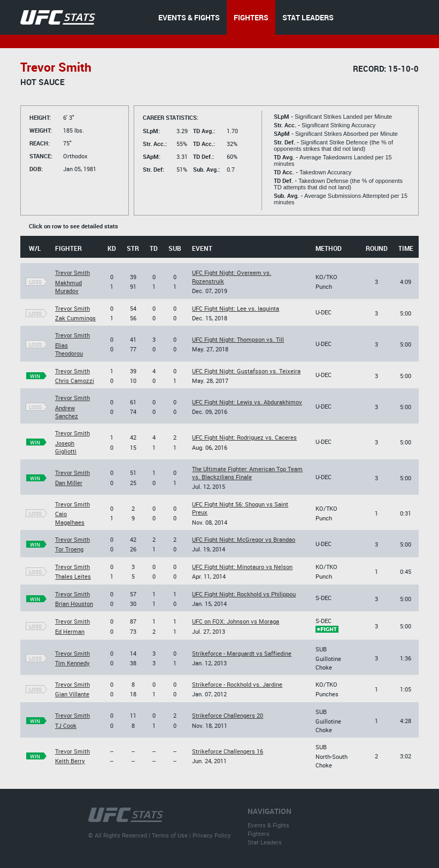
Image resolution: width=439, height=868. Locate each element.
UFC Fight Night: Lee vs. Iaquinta (236, 308)
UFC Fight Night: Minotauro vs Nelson (242, 567)
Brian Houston (74, 604)
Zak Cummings (75, 318)
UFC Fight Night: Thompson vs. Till (238, 339)
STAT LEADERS (308, 17)
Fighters (259, 834)
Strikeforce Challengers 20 (228, 715)
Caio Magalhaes (70, 518)
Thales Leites (73, 576)
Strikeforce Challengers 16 (228, 751)
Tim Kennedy (72, 663)
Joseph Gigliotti (66, 447)
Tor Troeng (69, 549)
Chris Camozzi (75, 381)
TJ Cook (66, 725)
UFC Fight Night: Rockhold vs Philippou (244, 594)
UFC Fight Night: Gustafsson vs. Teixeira (246, 371)
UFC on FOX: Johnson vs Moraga (236, 621)
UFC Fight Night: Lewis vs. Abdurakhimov (247, 402)
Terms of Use (170, 835)
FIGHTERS (251, 17)
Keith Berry (70, 761)
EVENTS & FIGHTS (189, 17)
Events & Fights (268, 825)
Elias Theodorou (69, 349)
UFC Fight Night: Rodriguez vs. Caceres (244, 437)
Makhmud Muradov (68, 287)
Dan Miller (69, 483)
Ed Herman (70, 631)
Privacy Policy (212, 835)
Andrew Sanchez (67, 412)
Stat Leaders (265, 842)
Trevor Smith (72, 272)
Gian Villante (72, 694)
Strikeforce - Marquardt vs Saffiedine (242, 653)
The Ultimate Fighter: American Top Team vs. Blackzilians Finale (247, 473)
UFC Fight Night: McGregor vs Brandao (244, 539)
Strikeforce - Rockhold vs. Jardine (237, 684)
